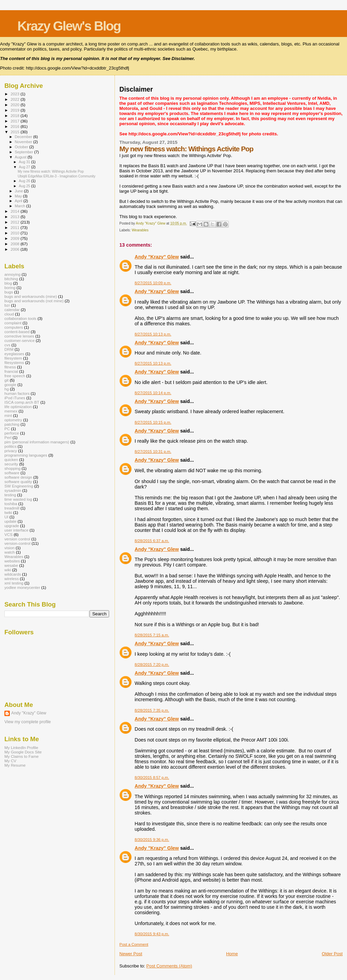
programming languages (26, 455)
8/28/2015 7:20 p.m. (152, 665)
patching (12, 424)
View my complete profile (28, 722)
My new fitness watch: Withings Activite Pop (51, 171)
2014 (15, 211)
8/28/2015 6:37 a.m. (152, 541)
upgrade (12, 526)
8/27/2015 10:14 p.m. (153, 393)
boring (10, 287)
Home (232, 954)
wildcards (13, 574)
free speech (15, 376)
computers (14, 327)
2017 (15, 121)
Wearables (140, 230)
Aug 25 (25, 186)
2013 (15, 217)
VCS (8, 534)
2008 (15, 244)
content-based (17, 332)
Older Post (332, 954)
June (19, 191)
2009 (15, 238)
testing (10, 495)
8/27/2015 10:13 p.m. (153, 334)
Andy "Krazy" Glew (157, 257)
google (10, 385)
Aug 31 (25, 162)
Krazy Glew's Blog (69, 26)
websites (12, 561)
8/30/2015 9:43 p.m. (152, 934)
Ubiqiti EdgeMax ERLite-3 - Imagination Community (57, 176)
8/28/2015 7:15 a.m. (152, 635)
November (24, 142)
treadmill (12, 508)
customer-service (19, 340)
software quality (18, 482)
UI (6, 517)
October (22, 147)
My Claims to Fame (22, 756)
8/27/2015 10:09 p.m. (153, 283)
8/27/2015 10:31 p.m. (153, 451)
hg (7, 389)
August (21, 157)
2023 (15, 94)
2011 (15, 227)
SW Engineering (19, 486)
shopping (13, 468)
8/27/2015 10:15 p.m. (153, 422)
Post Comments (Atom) (169, 966)
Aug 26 (25, 181)
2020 (15, 105)
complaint (13, 323)
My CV (10, 761)
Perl (8, 437)
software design (18, 477)
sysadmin (13, 490)
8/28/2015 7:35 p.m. (152, 710)
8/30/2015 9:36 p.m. (152, 840)
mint (8, 415)
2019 (15, 110)
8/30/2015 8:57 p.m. (152, 777)
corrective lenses (19, 336)
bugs (9, 292)
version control (17, 539)
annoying (13, 274)
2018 (15, 116)
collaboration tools (20, 318)
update (11, 521)
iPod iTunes (15, 398)
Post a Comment (134, 944)
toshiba (11, 504)
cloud (9, 314)
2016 (15, 126)
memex (11, 411)
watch (10, 552)
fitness (10, 367)
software (12, 473)
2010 (15, 233)
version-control (17, 543)
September (25, 152)
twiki (8, 512)
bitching (11, 279)
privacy (11, 451)
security (11, 464)
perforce (12, 433)
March (21, 206)
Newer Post (131, 954)
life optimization (18, 407)
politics (11, 446)
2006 (15, 249)
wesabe (11, 565)
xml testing (14, 583)
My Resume (15, 765)
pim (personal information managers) (37, 442)
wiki (8, 570)
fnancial (11, 371)
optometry (13, 420)
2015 (15, 132)
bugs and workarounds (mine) (31, 296)
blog (8, 283)
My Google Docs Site (23, 752)
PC (7, 429)
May (19, 196)
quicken (11, 459)
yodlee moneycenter (22, 587)
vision (9, 548)
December (24, 137)
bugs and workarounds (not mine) (34, 301)
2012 (15, 222)
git (6, 380)
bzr (7, 305)
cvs (7, 345)
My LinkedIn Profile (21, 747)
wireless (12, 579)
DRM (9, 349)
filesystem (13, 358)
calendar (12, 310)
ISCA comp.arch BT (22, 402)
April (19, 201)
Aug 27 (25, 167)
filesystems (14, 362)
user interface (16, 530)
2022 (15, 99)
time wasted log (18, 499)
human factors (17, 393)
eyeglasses (14, 354)
